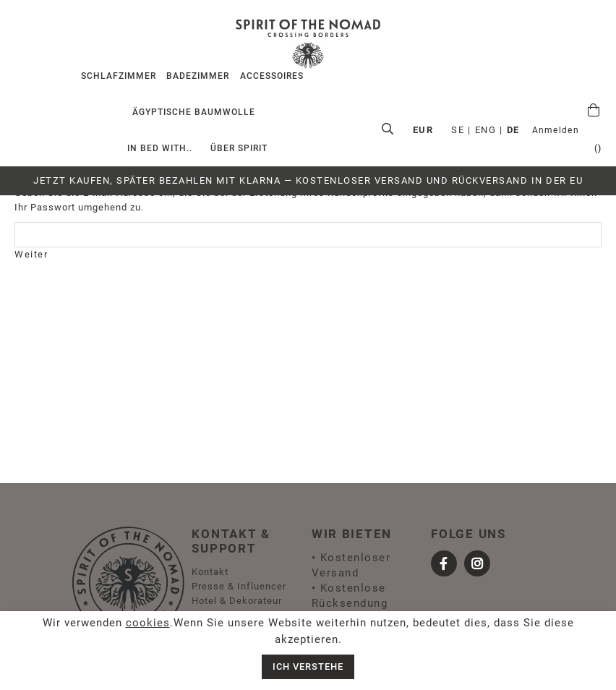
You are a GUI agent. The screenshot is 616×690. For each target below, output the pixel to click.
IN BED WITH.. (160, 148)
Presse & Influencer (239, 586)
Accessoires (272, 76)
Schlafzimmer (119, 76)
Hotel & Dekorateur (237, 601)
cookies (148, 623)
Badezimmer (198, 76)
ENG (503, 130)
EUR (566, 130)
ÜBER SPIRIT (239, 148)
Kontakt (210, 572)
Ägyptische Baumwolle (194, 112)
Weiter (31, 254)
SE (475, 130)
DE (531, 130)
